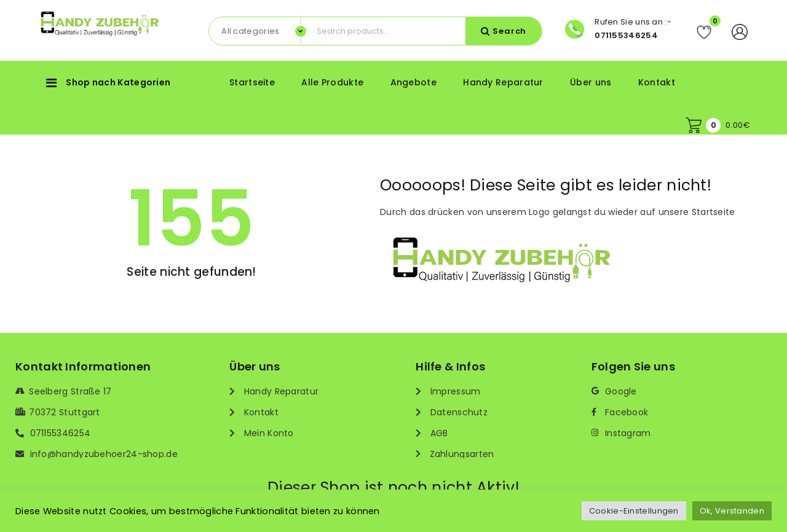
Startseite (252, 82)
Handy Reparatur (503, 82)
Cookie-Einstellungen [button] (634, 511)
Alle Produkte (332, 82)
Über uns (591, 82)
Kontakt (657, 82)
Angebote (413, 82)
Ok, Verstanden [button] (732, 511)
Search (509, 31)
